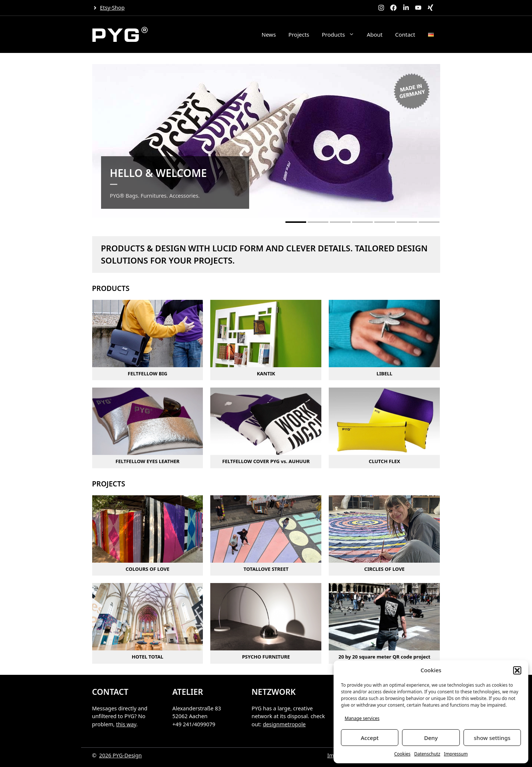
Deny (431, 738)
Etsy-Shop (112, 8)
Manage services (362, 718)
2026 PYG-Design (121, 755)
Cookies (402, 754)
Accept (370, 738)
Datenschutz (427, 754)
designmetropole (284, 724)
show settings (492, 738)
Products (341, 34)
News (269, 34)
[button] (517, 670)
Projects (299, 34)
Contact (405, 34)
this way (126, 724)
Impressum (456, 754)
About (375, 34)
